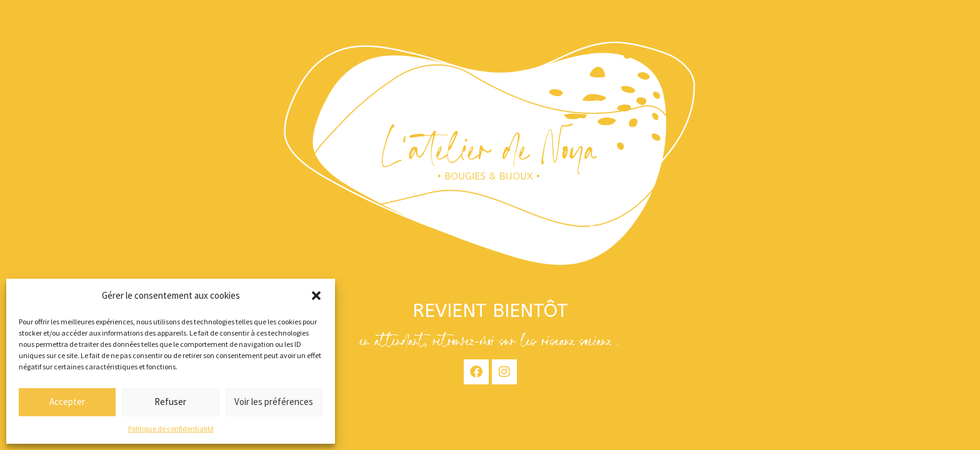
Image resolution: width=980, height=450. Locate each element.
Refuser (170, 402)
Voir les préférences (274, 402)
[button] (316, 296)
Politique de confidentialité (171, 428)
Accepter (67, 402)
